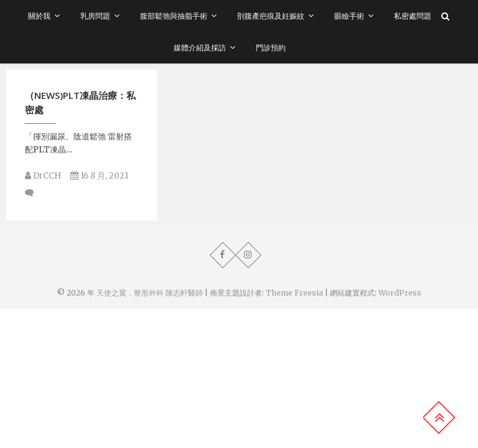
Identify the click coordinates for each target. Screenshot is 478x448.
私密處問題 (413, 16)
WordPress (400, 293)
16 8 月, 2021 (99, 176)
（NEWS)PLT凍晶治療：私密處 (80, 102)
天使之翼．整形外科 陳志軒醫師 (150, 293)
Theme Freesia (294, 293)
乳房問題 (95, 16)
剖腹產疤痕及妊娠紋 (271, 16)
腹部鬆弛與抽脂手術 (174, 16)
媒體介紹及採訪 (200, 48)
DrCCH (43, 176)
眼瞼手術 (349, 16)
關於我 (39, 16)
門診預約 (271, 48)
